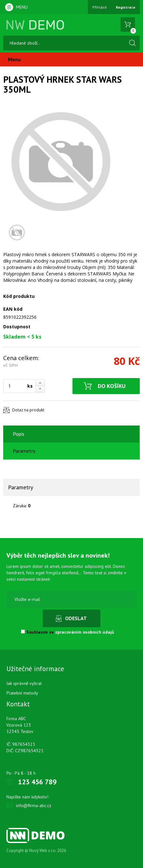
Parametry (24, 451)
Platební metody (22, 693)
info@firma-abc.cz (34, 805)
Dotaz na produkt (28, 410)
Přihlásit (100, 7)
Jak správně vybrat (24, 683)
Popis (19, 434)
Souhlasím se (67, 632)
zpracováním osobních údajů (85, 632)
